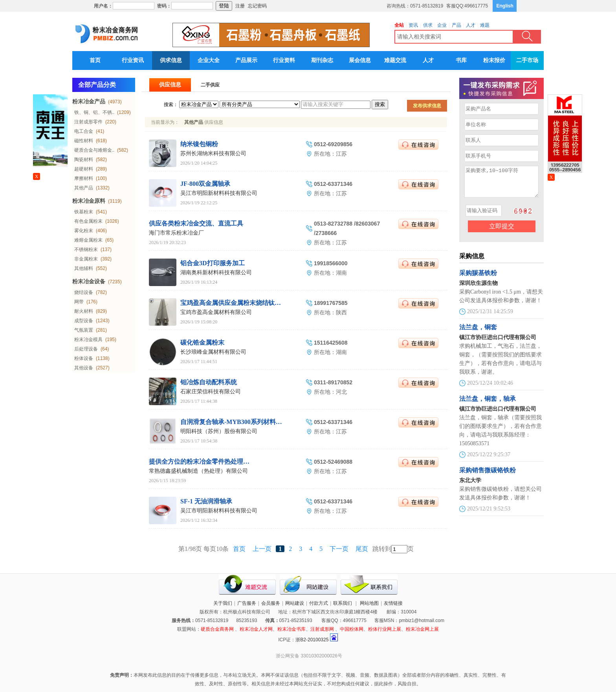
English (505, 6)
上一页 (262, 549)
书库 (461, 60)
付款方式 (319, 603)
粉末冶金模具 (88, 340)
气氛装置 (84, 330)
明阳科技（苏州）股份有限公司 (219, 431)
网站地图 (369, 603)
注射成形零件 (88, 122)
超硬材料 (84, 169)
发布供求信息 (427, 106)
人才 (428, 60)
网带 (79, 302)
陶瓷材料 (84, 160)
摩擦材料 (84, 178)
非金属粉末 (86, 259)
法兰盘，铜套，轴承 (488, 405)
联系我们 (343, 603)
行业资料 (284, 60)
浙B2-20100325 (312, 640)
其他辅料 (84, 268)
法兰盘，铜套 (478, 333)
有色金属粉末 (88, 221)
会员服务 (271, 603)
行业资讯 (133, 60)
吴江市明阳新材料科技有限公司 (219, 193)
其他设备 (84, 368)
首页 (95, 60)
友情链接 (393, 603)
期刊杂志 (322, 60)
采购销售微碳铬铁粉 (488, 476)
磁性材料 (84, 141)
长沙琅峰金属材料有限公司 (213, 352)
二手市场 (527, 60)
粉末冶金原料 (89, 201)
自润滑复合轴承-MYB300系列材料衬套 (234, 422)
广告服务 (247, 603)
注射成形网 (322, 629)
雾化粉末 (84, 231)
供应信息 (170, 85)
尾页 (362, 549)
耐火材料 (84, 311)
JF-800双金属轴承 (205, 184)
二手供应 (210, 85)
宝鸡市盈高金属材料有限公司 (216, 312)
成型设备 (84, 321)
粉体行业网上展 (385, 629)
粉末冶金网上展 (422, 629)
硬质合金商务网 (217, 629)
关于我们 (223, 603)
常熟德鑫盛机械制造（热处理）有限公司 (198, 471)
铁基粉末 (84, 212)
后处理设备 (86, 349)
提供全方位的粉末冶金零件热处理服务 (202, 462)
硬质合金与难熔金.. (94, 150)
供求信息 (171, 60)
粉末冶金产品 (89, 102)
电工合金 (84, 131)
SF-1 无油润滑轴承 (206, 501)
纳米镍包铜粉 (199, 144)
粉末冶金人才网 (256, 629)
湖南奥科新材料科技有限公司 (216, 273)
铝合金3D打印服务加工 (213, 263)
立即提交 (502, 232)
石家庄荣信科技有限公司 (211, 392)
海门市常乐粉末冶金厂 (176, 233)
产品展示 (246, 60)
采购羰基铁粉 (478, 279)
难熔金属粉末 (88, 240)
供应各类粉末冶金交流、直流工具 (196, 223)
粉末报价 (494, 60)
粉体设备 (84, 358)
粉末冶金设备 (89, 282)
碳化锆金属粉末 (202, 342)
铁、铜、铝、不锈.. (94, 112)
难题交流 (395, 60)
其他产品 (84, 188)
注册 (240, 6)
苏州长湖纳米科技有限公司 (213, 153)
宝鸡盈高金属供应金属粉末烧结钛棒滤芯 (237, 303)
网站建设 (295, 603)
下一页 (339, 549)
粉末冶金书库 (291, 629)
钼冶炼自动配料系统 (209, 382)
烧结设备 (84, 292)
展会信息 (360, 60)
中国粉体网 (352, 629)
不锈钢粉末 (86, 250)
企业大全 (209, 60)
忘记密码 (257, 6)
